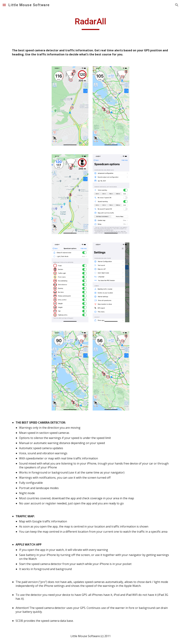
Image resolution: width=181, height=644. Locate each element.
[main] (90, 23)
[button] (4, 5)
